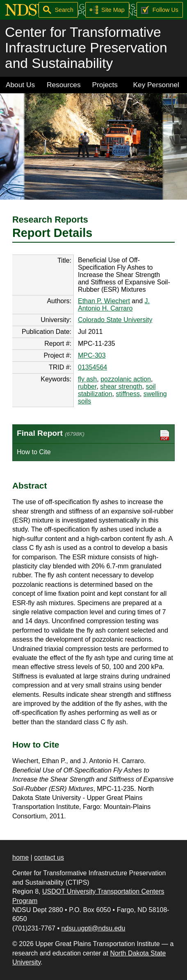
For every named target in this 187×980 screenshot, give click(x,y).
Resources (64, 85)
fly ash (87, 379)
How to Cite (34, 452)
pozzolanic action (126, 379)
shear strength (121, 386)
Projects (105, 85)
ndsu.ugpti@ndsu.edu (93, 928)
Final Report (93, 435)
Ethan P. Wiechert (104, 301)
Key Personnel (156, 85)
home (21, 857)
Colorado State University (115, 320)
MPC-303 (92, 355)
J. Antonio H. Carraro (114, 305)
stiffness (128, 394)
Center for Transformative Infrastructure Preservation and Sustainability (86, 48)
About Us (20, 85)
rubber (87, 386)
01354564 (92, 367)
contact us (49, 857)
